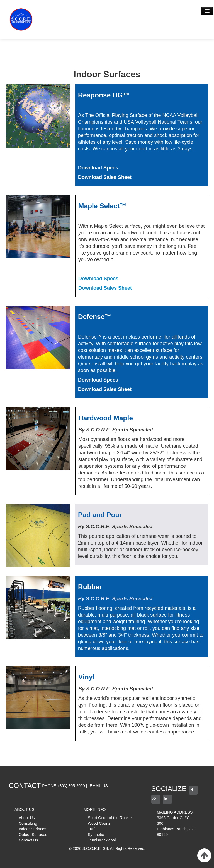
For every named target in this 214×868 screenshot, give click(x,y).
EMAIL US (99, 786)
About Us (27, 818)
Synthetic (96, 835)
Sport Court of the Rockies (111, 818)
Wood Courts (99, 823)
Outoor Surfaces (33, 835)
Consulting (28, 823)
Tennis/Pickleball (102, 840)
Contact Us (28, 840)
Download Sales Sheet (105, 288)
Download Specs (98, 279)
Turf (91, 829)
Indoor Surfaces (32, 829)
